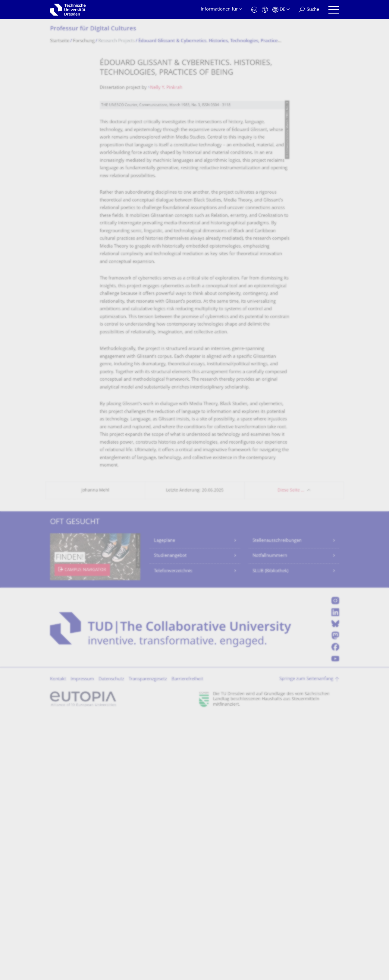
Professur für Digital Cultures (93, 29)
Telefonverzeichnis (173, 835)
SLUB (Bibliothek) (270, 835)
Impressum (82, 943)
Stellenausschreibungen (277, 805)
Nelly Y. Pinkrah (166, 88)
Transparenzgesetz (148, 943)
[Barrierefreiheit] (265, 10)
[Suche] (309, 10)
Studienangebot (170, 820)
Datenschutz (111, 943)
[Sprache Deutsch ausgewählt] (281, 10)
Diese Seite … (291, 754)
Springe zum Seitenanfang (306, 943)
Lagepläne (165, 805)
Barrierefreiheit (187, 943)
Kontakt (58, 943)
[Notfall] (254, 10)
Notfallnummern (270, 820)
